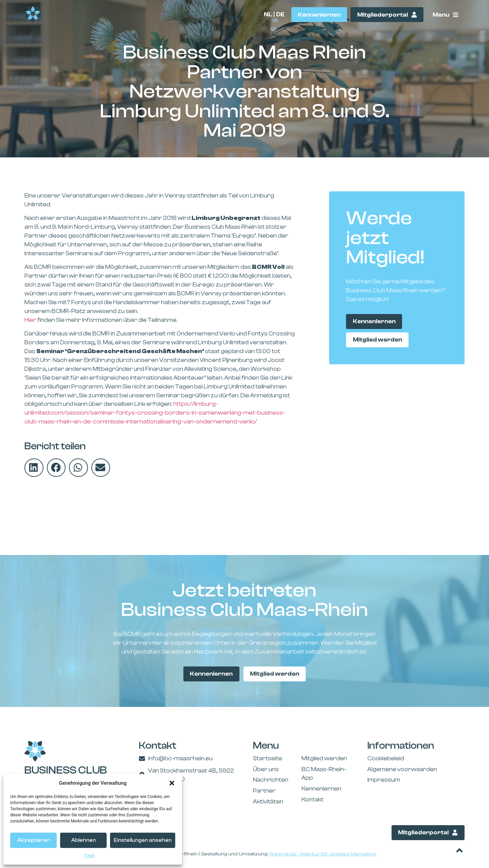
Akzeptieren (34, 840)
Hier (30, 320)
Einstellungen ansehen (143, 840)
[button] (172, 783)
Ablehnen (84, 840)
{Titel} (89, 856)
